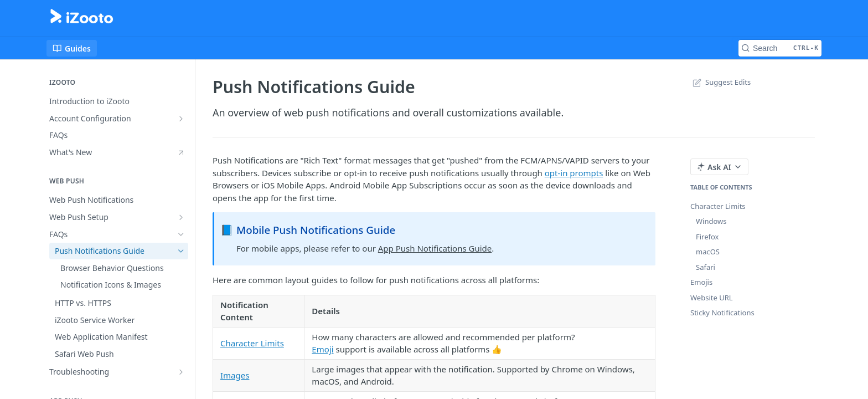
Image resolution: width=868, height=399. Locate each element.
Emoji (322, 349)
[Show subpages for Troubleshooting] (181, 372)
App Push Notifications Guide (435, 248)
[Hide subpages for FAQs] (181, 234)
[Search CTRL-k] (780, 48)
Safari (706, 267)
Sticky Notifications (722, 313)
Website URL (712, 298)
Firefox (707, 237)
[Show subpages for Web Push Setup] (181, 217)
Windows (711, 221)
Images (235, 375)
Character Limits (252, 343)
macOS (708, 252)
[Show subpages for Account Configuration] (181, 119)
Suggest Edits (720, 82)
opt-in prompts (574, 173)
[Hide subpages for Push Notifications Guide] (181, 251)
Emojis (701, 282)
